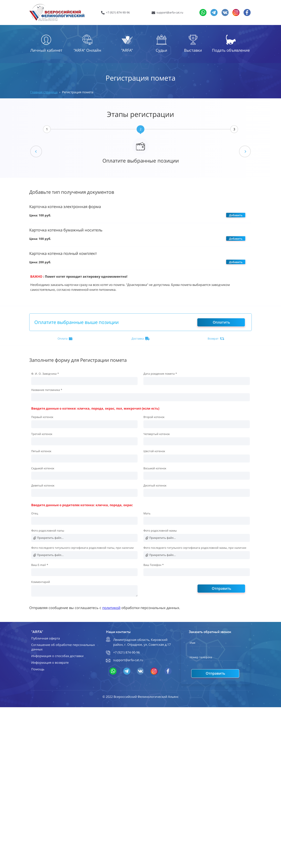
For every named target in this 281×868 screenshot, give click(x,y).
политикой (111, 608)
